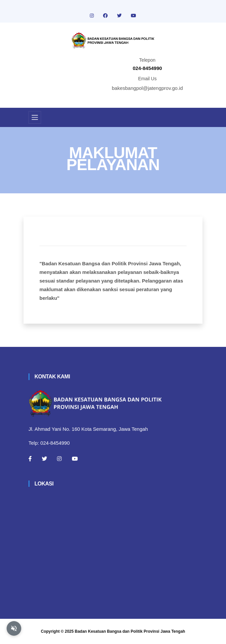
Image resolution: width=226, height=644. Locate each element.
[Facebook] (30, 459)
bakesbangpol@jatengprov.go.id (147, 88)
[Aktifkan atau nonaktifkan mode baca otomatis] (14, 628)
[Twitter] (44, 459)
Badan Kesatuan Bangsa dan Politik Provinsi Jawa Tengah (130, 631)
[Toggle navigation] (35, 117)
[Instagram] (59, 459)
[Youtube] (75, 459)
